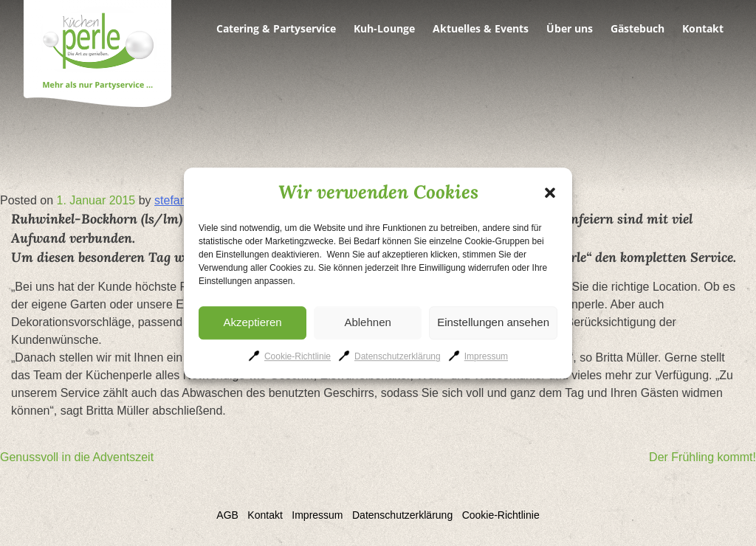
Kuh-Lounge (384, 29)
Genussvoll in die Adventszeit (77, 457)
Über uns (570, 29)
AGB (227, 515)
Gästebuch (638, 29)
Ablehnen (367, 322)
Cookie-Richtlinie (298, 356)
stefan (171, 200)
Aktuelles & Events (481, 29)
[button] (550, 193)
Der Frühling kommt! (702, 457)
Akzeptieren (252, 322)
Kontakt (703, 29)
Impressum (486, 356)
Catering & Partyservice (276, 29)
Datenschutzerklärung (398, 356)
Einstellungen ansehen (493, 322)
